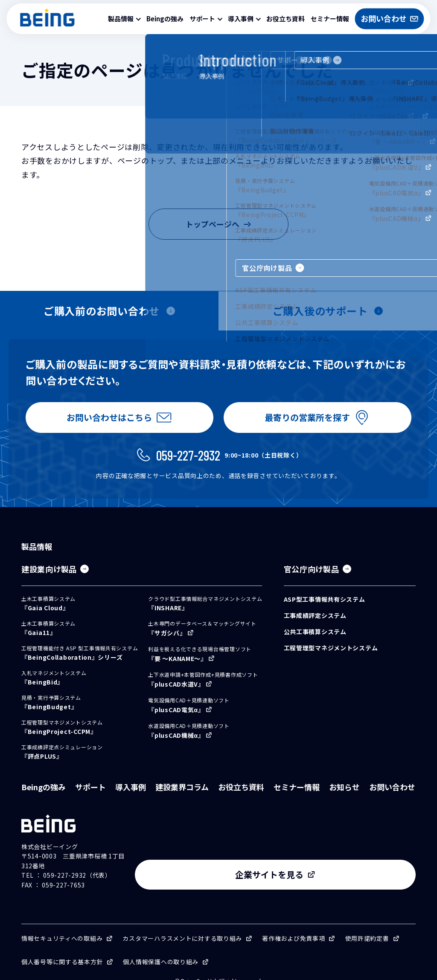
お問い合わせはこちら (108, 421)
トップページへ (218, 224)
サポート (90, 794)
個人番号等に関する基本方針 (62, 949)
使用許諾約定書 (367, 926)
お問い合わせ (392, 794)
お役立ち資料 (286, 19)
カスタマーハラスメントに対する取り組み (182, 926)
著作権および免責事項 (293, 926)
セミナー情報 (330, 19)
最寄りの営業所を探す (306, 421)
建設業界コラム (182, 794)
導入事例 (131, 794)
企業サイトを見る (345, 862)
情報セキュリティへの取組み (62, 926)
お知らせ (344, 794)
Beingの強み (165, 19)
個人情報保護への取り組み (161, 949)
